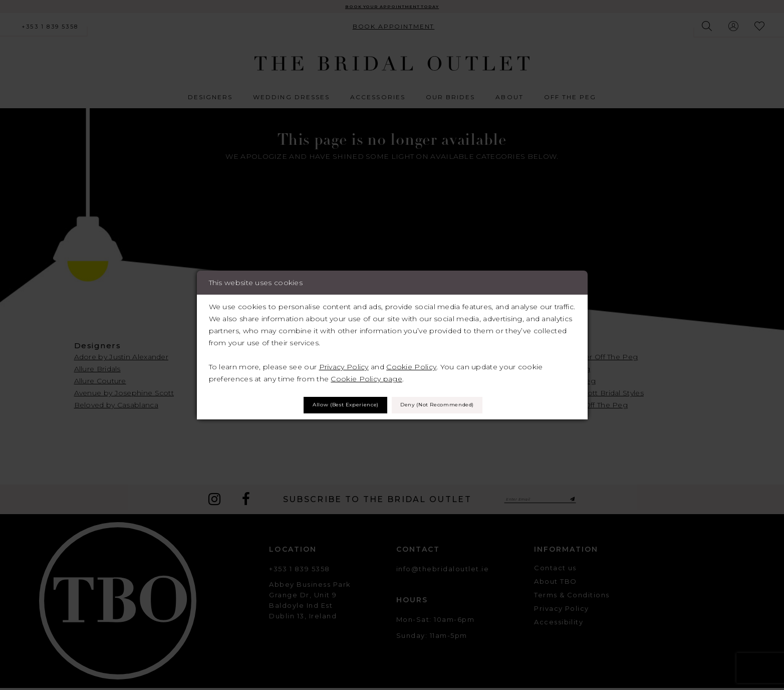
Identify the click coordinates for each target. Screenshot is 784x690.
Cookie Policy (411, 364)
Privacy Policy (344, 364)
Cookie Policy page (366, 376)
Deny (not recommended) (454, 405)
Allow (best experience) (326, 405)
